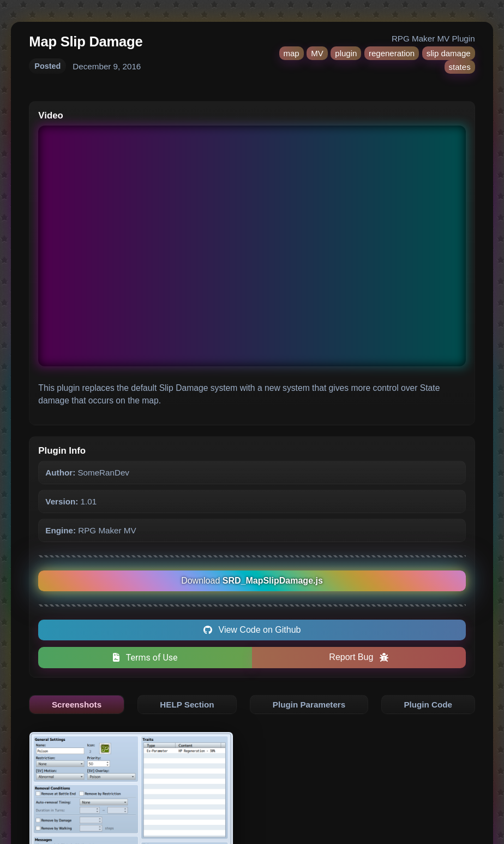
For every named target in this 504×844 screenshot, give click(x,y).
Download (252, 581)
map (292, 53)
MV (317, 53)
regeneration (392, 53)
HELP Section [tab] (187, 705)
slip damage (449, 53)
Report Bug (359, 657)
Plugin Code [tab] (428, 705)
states (460, 67)
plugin (346, 53)
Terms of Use (145, 658)
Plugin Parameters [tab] (309, 705)
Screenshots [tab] (77, 705)
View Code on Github (252, 630)
